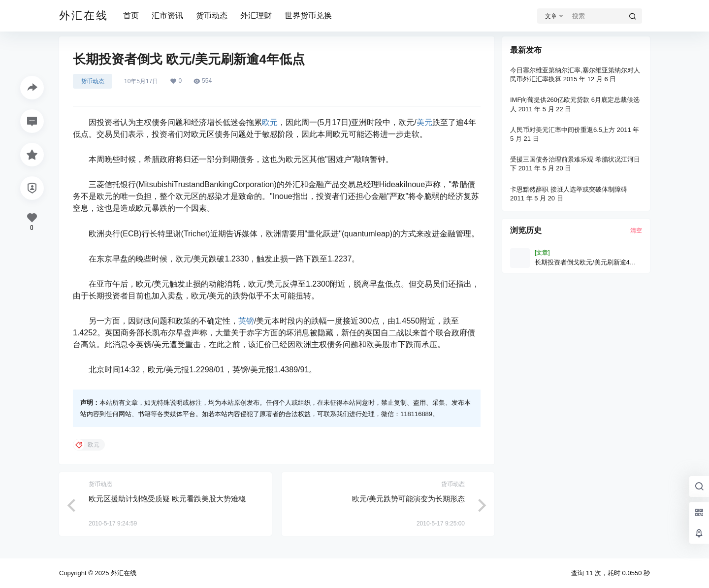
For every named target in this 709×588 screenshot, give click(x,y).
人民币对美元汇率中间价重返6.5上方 (563, 130)
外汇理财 (256, 16)
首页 (131, 16)
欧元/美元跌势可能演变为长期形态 (408, 499)
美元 (424, 122)
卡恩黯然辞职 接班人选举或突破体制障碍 (569, 189)
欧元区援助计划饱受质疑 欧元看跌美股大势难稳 (167, 499)
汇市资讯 (167, 16)
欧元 (270, 122)
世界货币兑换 (308, 16)
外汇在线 (123, 573)
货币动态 (212, 16)
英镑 (246, 321)
